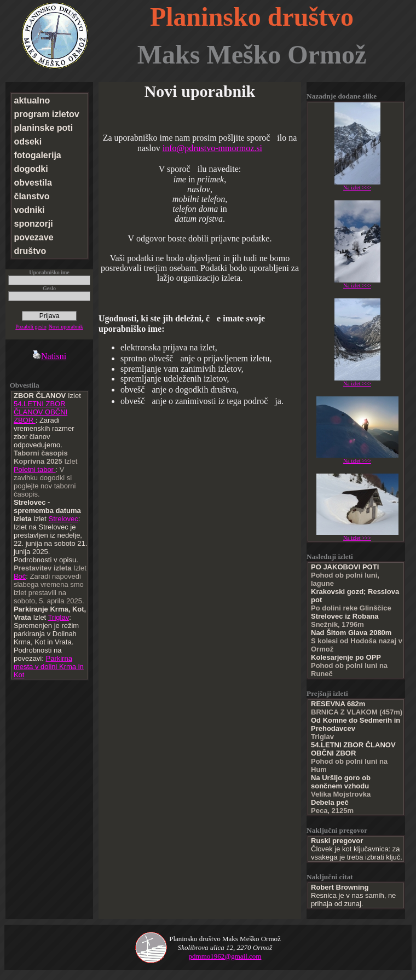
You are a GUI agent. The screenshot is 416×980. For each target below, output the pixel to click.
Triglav (59, 617)
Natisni (49, 356)
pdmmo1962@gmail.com (225, 956)
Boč (20, 576)
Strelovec (63, 519)
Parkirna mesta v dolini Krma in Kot (49, 667)
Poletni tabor (35, 469)
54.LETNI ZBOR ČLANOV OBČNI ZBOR (41, 412)
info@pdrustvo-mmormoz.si (212, 148)
